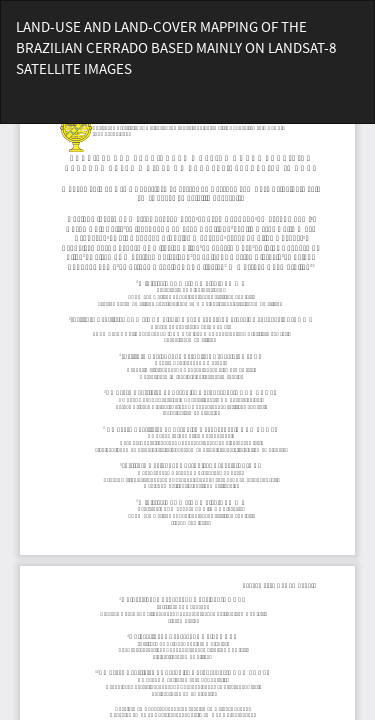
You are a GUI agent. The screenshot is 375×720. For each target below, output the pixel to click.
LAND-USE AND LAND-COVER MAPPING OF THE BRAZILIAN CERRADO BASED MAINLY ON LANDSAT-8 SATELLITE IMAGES (176, 48)
